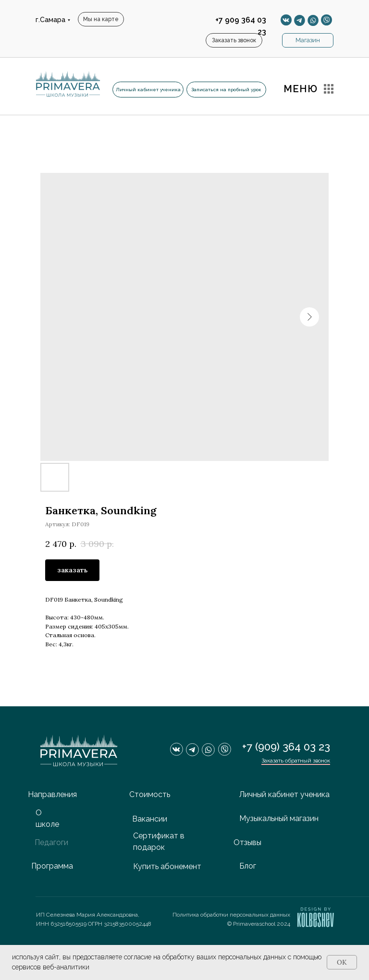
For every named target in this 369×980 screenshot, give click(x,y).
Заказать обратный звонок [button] (296, 761)
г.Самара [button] (50, 20)
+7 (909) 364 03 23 (286, 747)
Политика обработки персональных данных (231, 915)
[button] (101, 19)
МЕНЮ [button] (301, 89)
